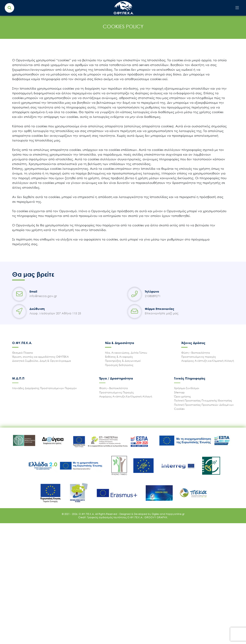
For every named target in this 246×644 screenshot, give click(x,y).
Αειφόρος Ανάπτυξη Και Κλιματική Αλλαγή (126, 396)
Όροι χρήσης (182, 396)
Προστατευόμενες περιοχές (199, 357)
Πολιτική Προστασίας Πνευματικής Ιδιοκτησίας (203, 400)
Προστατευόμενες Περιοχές (116, 392)
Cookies (179, 409)
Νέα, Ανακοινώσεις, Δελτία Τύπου (126, 353)
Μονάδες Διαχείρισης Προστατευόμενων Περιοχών (45, 388)
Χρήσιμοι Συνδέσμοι (187, 388)
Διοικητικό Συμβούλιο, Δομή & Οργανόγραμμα (41, 361)
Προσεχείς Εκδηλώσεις (119, 365)
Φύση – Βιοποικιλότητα (196, 353)
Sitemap (179, 392)
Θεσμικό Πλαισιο (23, 353)
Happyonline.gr (175, 514)
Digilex (156, 514)
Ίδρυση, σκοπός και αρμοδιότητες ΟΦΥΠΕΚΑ (40, 357)
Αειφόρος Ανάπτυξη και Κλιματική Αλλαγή (208, 361)
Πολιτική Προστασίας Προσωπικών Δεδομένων (204, 405)
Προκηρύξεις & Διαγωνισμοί (123, 361)
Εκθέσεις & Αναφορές (119, 357)
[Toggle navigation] (237, 8)
